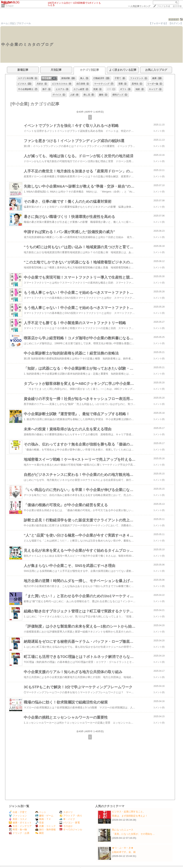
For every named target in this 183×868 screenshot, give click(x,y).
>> (139, 6)
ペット (41, 812)
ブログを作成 (163, 6)
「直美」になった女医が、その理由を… (133, 834)
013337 (174, 19)
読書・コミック (45, 826)
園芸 (40, 833)
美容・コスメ (18, 819)
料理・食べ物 (18, 830)
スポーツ (66, 812)
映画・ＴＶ (43, 819)
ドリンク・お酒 (19, 833)
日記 (12, 23)
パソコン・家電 (70, 823)
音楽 (40, 823)
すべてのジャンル (71, 830)
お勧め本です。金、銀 (124, 852)
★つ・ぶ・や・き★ (123, 848)
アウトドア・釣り (71, 816)
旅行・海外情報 (45, 830)
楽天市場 (177, 6)
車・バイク (67, 819)
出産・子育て (18, 812)
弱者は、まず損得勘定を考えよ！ (130, 816)
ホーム (4, 23)
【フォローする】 (158, 23)
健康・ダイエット (20, 823)
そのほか (9, 6)
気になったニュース (123, 830)
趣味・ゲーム (44, 816)
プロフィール (24, 23)
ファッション (18, 816)
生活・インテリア (20, 826)
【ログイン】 (176, 23)
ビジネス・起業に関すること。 (129, 812)
